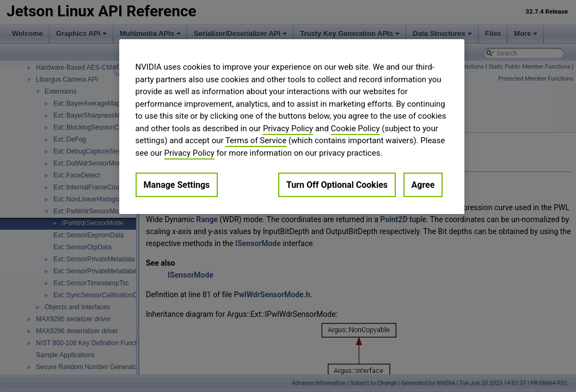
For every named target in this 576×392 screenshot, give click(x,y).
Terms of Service (256, 140)
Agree (423, 185)
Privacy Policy (288, 128)
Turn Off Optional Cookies (337, 185)
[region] (292, 127)
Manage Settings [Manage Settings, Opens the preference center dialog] (177, 185)
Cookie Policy (356, 128)
